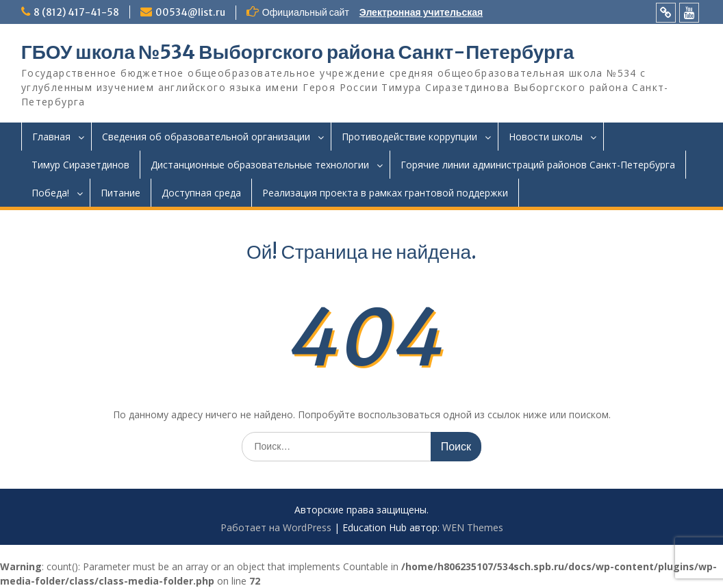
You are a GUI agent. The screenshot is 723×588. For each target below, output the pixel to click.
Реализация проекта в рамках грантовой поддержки (385, 193)
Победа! (50, 193)
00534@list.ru (190, 12)
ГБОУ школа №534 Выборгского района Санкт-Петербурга (298, 52)
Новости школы (546, 137)
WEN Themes (473, 527)
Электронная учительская (421, 12)
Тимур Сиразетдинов (80, 165)
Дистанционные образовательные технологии (260, 165)
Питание (120, 193)
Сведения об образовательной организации (206, 137)
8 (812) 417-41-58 (76, 12)
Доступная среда (201, 193)
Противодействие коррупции (409, 137)
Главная (51, 137)
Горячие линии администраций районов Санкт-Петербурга (538, 165)
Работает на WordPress (276, 527)
